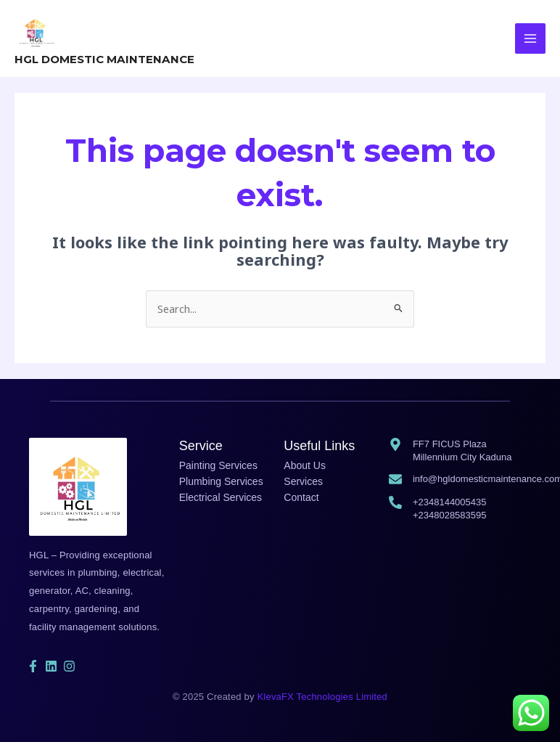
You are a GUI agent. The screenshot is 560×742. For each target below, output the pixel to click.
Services (303, 478)
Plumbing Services (221, 478)
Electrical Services (221, 494)
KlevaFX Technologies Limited (323, 693)
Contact (301, 494)
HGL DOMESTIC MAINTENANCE (103, 57)
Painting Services (218, 462)
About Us (305, 462)
